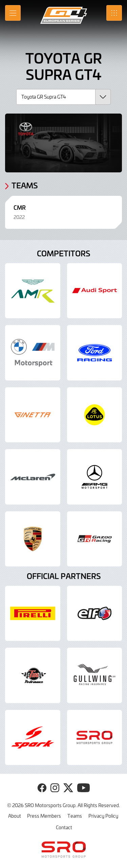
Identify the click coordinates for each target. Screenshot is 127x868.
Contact (64, 827)
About (15, 816)
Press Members (44, 816)
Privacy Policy (103, 816)
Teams (75, 816)
